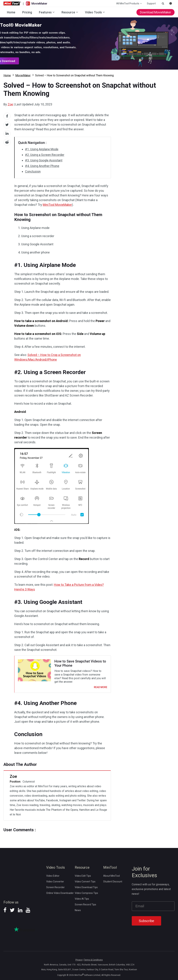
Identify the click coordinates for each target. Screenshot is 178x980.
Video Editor (53, 876)
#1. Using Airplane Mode (42, 149)
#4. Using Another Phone (42, 166)
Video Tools (93, 12)
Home (11, 12)
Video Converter (55, 882)
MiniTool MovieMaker (57, 205)
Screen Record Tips (85, 904)
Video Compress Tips (86, 893)
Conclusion (33, 171)
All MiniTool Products (128, 3)
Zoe (10, 104)
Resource (68, 12)
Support (151, 3)
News (78, 910)
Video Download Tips (86, 887)
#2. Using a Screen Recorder (45, 155)
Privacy (79, 960)
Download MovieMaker (155, 12)
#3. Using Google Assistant (44, 160)
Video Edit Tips (83, 876)
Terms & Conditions (93, 960)
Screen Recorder (55, 887)
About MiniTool (112, 876)
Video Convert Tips (85, 882)
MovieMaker (23, 75)
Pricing (27, 12)
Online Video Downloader (60, 893)
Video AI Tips (82, 899)
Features (45, 12)
